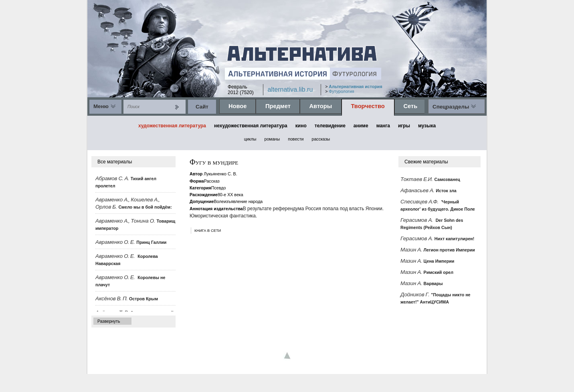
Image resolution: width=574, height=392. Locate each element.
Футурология (341, 91)
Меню (101, 106)
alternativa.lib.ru (290, 89)
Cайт (202, 107)
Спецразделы (451, 107)
